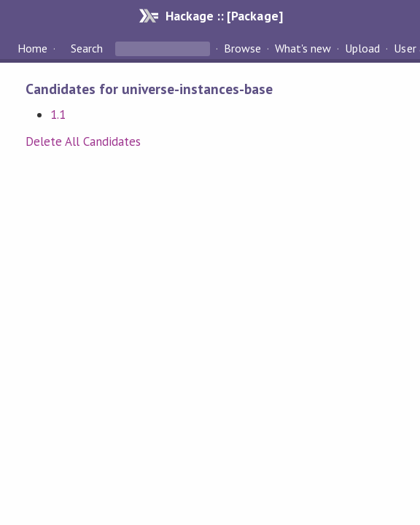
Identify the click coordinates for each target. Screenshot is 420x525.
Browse (242, 48)
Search (87, 48)
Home (32, 48)
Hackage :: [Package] (224, 16)
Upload (362, 48)
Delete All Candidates (83, 141)
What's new (303, 48)
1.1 (58, 114)
